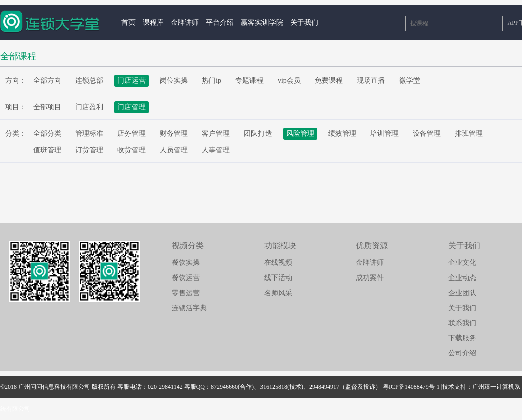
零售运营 (186, 293)
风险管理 (300, 134)
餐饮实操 (186, 263)
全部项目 (47, 107)
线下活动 (278, 278)
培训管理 (384, 134)
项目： (16, 107)
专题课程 (249, 81)
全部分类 (47, 134)
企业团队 (462, 293)
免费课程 (329, 81)
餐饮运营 (186, 278)
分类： (16, 134)
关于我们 (304, 22)
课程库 (153, 22)
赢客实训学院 (262, 22)
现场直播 (371, 81)
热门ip (212, 81)
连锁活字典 (189, 308)
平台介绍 (220, 22)
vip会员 (289, 81)
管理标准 (89, 134)
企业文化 (462, 263)
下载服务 (462, 338)
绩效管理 (342, 134)
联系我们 (462, 323)
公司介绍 (462, 353)
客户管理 (216, 134)
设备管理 (427, 134)
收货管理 (132, 150)
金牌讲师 (185, 22)
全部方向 (47, 81)
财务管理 (174, 134)
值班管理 (47, 150)
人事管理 (216, 150)
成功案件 (370, 278)
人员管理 (174, 150)
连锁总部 (89, 81)
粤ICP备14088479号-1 (411, 387)
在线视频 (278, 263)
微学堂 (410, 81)
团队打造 (258, 134)
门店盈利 (89, 107)
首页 (128, 22)
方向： (16, 81)
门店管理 (132, 107)
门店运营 (132, 81)
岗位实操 (174, 81)
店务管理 (132, 134)
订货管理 (89, 150)
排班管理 (469, 134)
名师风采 (278, 293)
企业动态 (462, 278)
